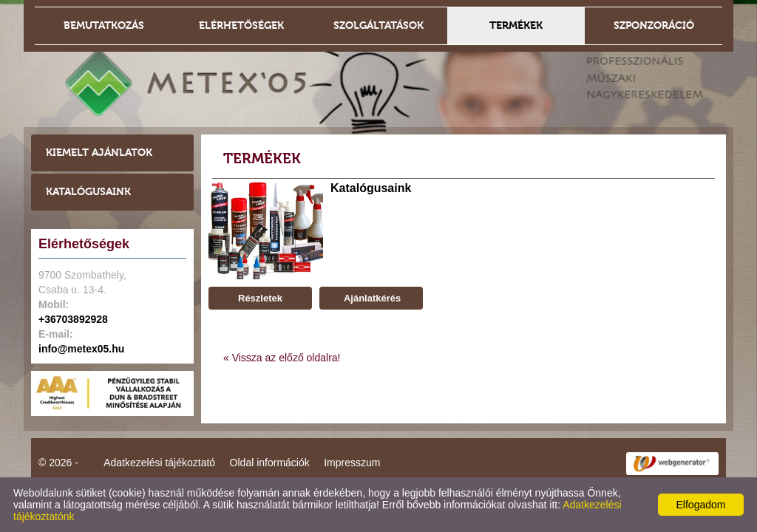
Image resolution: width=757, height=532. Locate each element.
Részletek (260, 298)
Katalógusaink (88, 192)
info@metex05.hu (81, 349)
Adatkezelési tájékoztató (159, 463)
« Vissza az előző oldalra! (282, 358)
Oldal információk (270, 463)
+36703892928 (73, 319)
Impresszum (352, 463)
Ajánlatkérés (371, 298)
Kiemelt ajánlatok (99, 153)
